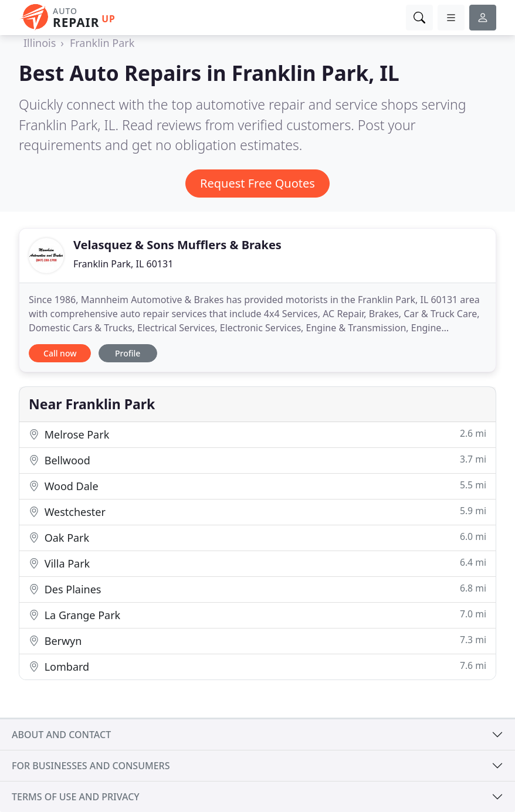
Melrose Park (257, 434)
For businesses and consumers (91, 766)
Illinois (40, 43)
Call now (60, 353)
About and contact (61, 735)
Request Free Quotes (257, 183)
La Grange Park (257, 615)
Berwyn (257, 641)
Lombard (257, 666)
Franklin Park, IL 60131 (123, 264)
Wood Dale (257, 486)
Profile (128, 353)
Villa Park (257, 563)
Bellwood (257, 460)
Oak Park (257, 537)
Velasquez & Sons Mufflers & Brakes (177, 245)
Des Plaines (257, 589)
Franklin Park (102, 43)
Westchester (257, 512)
